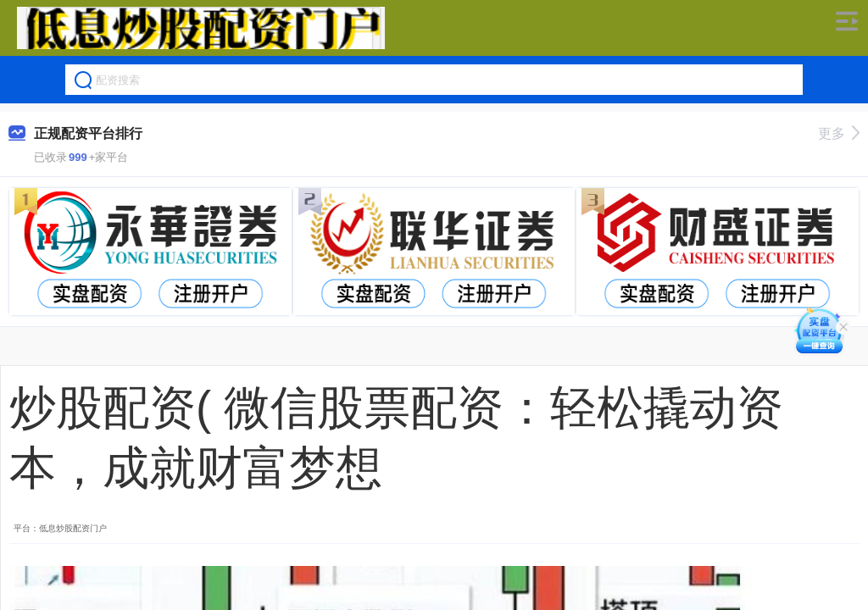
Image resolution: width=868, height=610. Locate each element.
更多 (839, 133)
